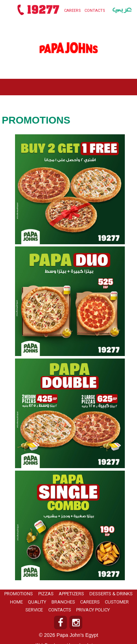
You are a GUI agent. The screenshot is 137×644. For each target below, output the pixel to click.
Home (16, 602)
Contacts (95, 11)
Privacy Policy (93, 610)
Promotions (19, 594)
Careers (72, 11)
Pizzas (46, 594)
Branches (63, 602)
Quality (37, 602)
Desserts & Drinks (111, 594)
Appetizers (71, 594)
